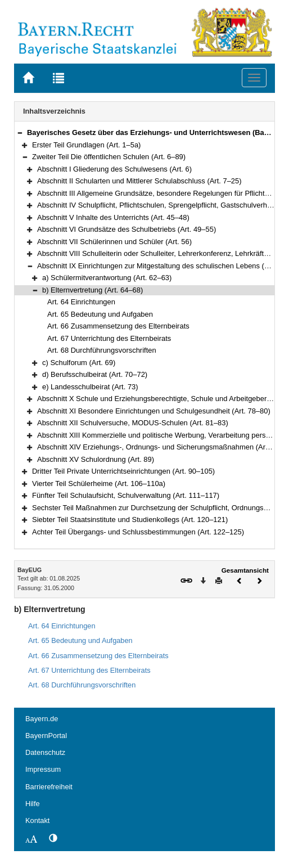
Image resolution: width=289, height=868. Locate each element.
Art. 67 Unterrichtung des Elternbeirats (109, 338)
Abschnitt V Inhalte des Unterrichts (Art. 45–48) (113, 217)
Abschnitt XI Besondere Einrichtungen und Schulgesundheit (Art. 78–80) (154, 411)
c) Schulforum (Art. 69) (79, 363)
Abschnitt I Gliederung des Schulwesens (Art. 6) (114, 169)
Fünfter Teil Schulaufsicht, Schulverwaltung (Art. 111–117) (126, 495)
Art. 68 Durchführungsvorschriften (102, 350)
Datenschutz (45, 752)
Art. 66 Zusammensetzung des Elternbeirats (118, 326)
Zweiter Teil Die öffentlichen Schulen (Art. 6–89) (109, 157)
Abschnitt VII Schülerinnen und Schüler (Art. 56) (114, 242)
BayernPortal (46, 736)
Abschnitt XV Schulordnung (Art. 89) (96, 459)
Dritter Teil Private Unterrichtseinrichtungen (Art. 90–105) (123, 471)
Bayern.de (42, 719)
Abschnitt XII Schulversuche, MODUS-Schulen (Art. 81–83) (133, 423)
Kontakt (37, 820)
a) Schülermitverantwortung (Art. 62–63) (107, 278)
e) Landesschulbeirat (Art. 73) (90, 387)
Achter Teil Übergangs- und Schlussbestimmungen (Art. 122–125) (138, 532)
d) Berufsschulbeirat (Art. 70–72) (95, 374)
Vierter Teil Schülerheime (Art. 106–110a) (99, 484)
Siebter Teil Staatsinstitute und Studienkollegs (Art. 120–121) (130, 520)
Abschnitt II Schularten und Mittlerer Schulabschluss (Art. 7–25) (139, 181)
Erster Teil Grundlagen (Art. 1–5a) (86, 145)
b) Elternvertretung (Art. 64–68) (92, 290)
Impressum (43, 769)
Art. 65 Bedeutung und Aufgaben (100, 314)
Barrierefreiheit (49, 787)
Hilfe (33, 804)
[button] (20, 132)
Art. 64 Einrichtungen (81, 302)
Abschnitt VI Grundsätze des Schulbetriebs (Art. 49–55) (127, 229)
